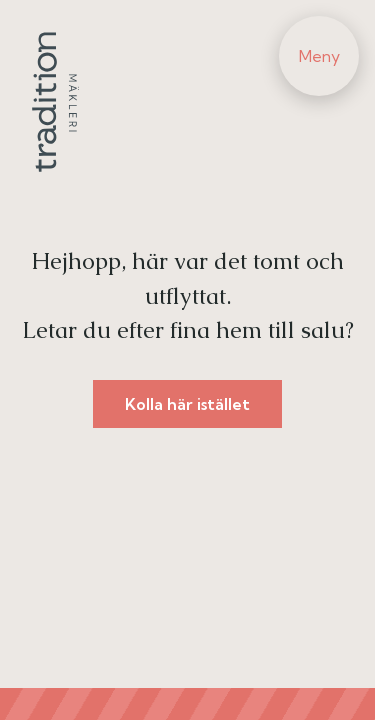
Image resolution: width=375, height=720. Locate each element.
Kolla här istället (187, 404)
